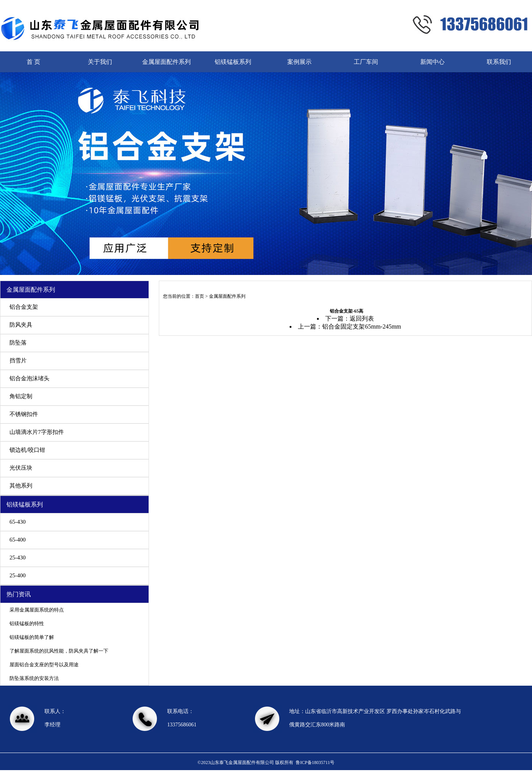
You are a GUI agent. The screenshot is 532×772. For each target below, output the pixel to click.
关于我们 (100, 62)
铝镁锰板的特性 (27, 623)
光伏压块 (21, 468)
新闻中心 (432, 62)
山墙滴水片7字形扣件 (37, 432)
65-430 (18, 522)
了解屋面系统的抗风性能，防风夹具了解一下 (59, 651)
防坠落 (18, 343)
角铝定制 (21, 396)
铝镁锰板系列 (233, 62)
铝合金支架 (24, 307)
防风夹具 (21, 325)
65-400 (18, 540)
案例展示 (299, 62)
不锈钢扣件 (24, 414)
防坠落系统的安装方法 (34, 678)
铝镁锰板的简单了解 (32, 637)
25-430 (18, 558)
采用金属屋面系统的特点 (37, 610)
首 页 (33, 62)
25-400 (18, 575)
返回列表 (362, 318)
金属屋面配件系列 (166, 62)
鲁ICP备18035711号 (315, 762)
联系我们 (499, 62)
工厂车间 (366, 62)
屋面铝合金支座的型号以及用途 (44, 665)
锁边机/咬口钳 (27, 450)
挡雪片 (18, 361)
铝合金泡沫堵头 (29, 378)
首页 (199, 296)
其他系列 (21, 486)
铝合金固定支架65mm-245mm (362, 326)
